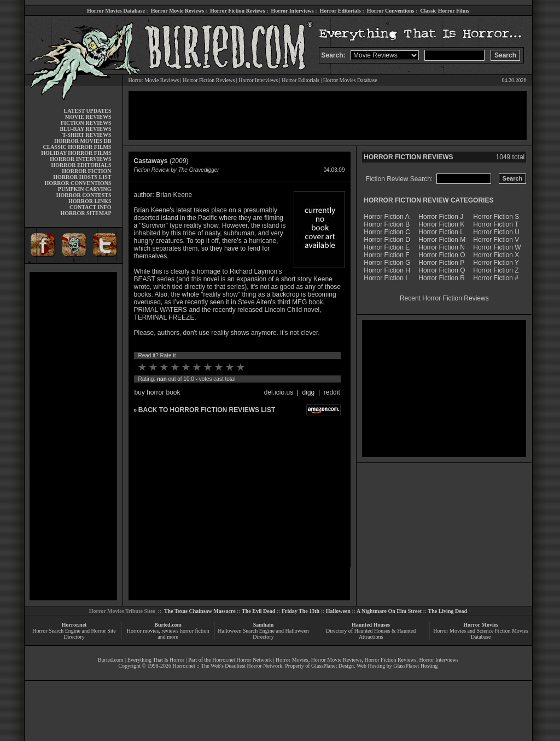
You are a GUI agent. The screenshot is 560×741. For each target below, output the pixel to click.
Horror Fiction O (442, 255)
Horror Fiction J (441, 217)
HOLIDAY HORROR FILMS (76, 153)
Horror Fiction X (496, 255)
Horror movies (143, 631)
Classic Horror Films (445, 11)
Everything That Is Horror (156, 660)
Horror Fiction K (441, 224)
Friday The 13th (301, 611)
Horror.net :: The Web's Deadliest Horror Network (227, 666)
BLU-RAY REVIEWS (85, 129)
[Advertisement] (73, 436)
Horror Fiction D (387, 240)
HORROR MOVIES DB (83, 141)
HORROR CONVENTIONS (78, 183)
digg (309, 392)
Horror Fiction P (441, 263)
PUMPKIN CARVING (85, 189)
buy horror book (157, 392)
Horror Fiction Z (496, 270)
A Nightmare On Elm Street (389, 611)
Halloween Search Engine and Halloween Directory (263, 634)
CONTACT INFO (91, 207)
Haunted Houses (371, 625)
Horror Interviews (292, 11)
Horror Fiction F (386, 255)
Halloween (338, 611)
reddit (332, 392)
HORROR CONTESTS (84, 195)
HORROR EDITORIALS (81, 165)
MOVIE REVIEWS (88, 117)
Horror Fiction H (387, 270)
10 (241, 367)
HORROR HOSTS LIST (82, 177)
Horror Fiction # (496, 278)
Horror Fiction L (441, 232)
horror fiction (195, 631)
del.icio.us (279, 392)
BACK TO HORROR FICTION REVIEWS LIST (207, 410)
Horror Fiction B (387, 224)
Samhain (264, 625)
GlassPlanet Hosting (415, 666)
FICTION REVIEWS (86, 123)
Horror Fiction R (442, 278)
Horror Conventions (391, 11)
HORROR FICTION (86, 171)
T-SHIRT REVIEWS (87, 135)
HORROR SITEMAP (86, 213)
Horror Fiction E (387, 247)
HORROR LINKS (90, 201)
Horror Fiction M (442, 240)
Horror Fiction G (387, 263)
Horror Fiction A (386, 217)
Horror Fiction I (385, 278)
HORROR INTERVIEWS (80, 159)
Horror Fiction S (496, 217)
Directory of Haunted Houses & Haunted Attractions (371, 634)
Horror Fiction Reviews (238, 11)
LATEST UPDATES (88, 111)
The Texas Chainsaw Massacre (200, 611)
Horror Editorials (340, 11)
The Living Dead (448, 611)
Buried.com (168, 625)
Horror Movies (481, 625)
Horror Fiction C (387, 232)
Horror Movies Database (116, 11)
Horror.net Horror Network (242, 660)
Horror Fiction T (496, 224)
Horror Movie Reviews (177, 11)
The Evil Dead (258, 611)
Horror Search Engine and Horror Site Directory (74, 634)
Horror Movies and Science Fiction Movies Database (481, 634)
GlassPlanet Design (332, 666)
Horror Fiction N (442, 247)
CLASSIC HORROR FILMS (77, 147)
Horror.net (74, 625)
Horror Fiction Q (442, 270)
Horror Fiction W (497, 247)
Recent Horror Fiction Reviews (444, 298)
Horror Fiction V (496, 240)
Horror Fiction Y (496, 263)
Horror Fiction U (496, 232)
